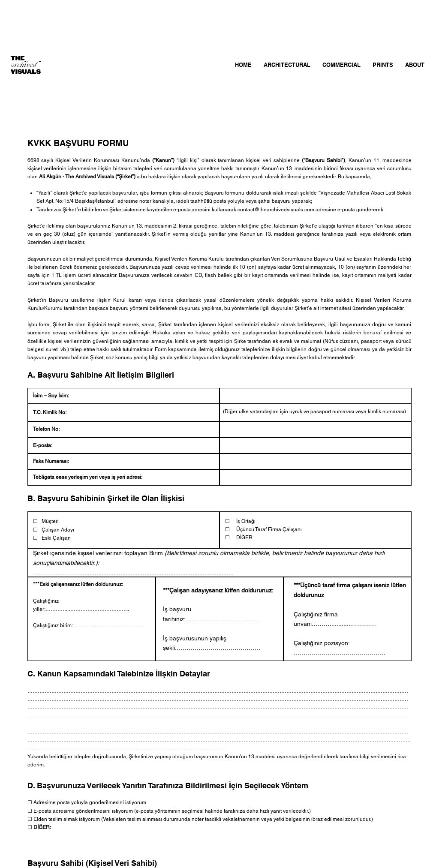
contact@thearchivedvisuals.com (276, 210)
